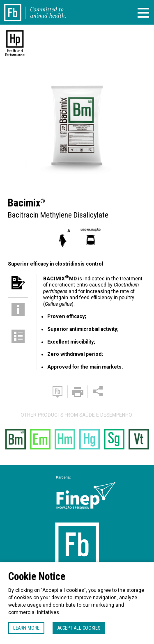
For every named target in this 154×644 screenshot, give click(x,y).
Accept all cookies (79, 628)
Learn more (26, 628)
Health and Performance (15, 53)
